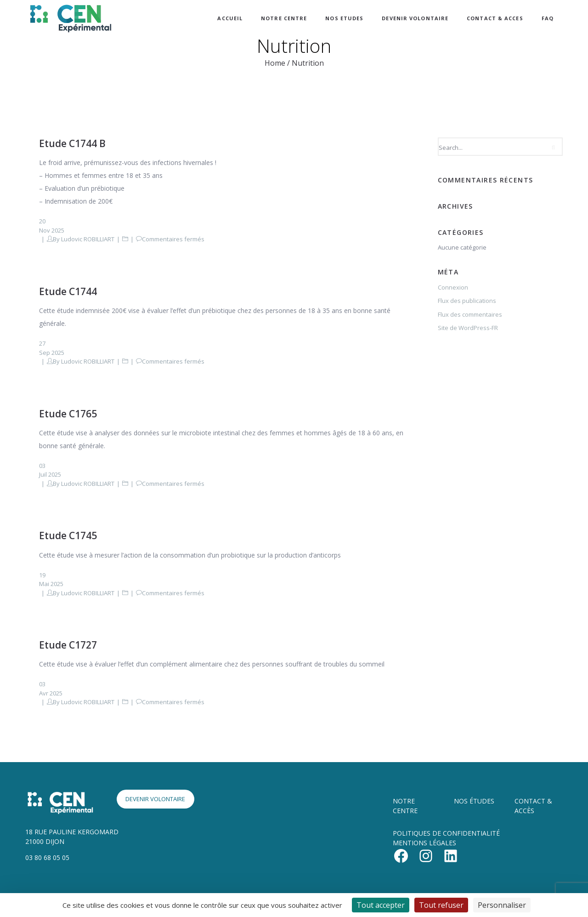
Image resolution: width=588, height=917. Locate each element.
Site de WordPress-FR (468, 328)
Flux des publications (467, 301)
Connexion (453, 287)
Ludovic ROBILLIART (88, 239)
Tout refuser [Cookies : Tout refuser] (441, 905)
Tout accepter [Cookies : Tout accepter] (381, 905)
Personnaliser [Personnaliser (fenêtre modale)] (502, 905)
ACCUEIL (230, 18)
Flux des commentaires (470, 314)
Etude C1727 (68, 645)
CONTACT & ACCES (495, 18)
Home (275, 63)
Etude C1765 (68, 414)
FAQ (548, 18)
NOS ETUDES (344, 18)
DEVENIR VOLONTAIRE (415, 18)
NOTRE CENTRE (284, 18)
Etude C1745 (68, 535)
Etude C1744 (68, 291)
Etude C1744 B (72, 143)
